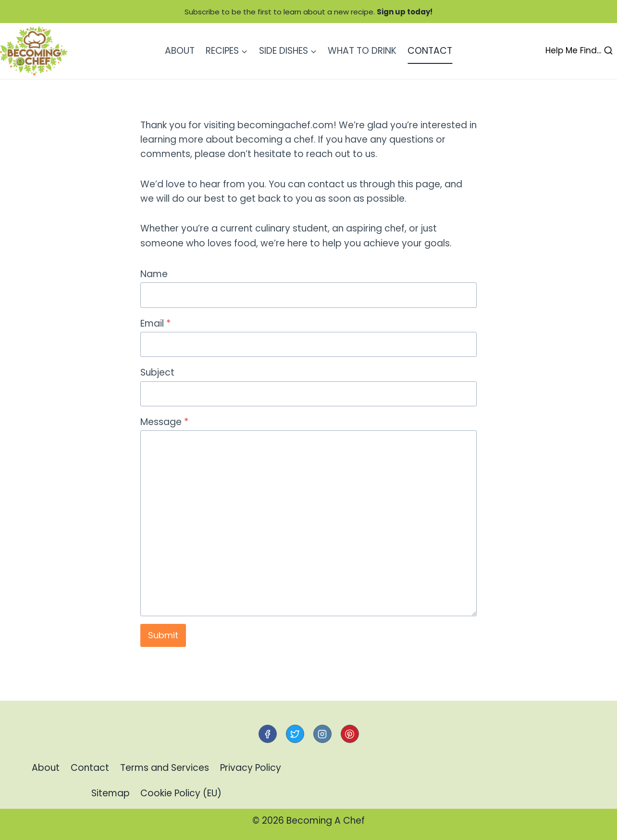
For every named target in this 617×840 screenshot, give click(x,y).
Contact (430, 51)
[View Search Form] (579, 51)
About (180, 51)
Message (164, 422)
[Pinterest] (350, 734)
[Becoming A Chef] (34, 51)
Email (155, 323)
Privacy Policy (251, 768)
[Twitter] (295, 734)
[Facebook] (268, 734)
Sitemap (111, 793)
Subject (157, 372)
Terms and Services (165, 768)
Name (154, 274)
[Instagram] (322, 734)
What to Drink (362, 51)
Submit (163, 635)
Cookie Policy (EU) (181, 793)
